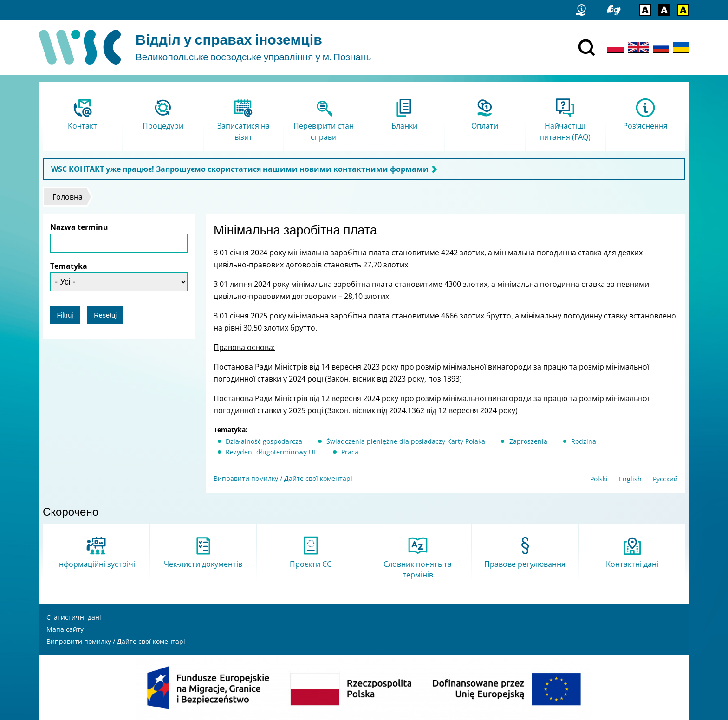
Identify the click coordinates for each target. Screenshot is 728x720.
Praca (350, 452)
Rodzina (584, 441)
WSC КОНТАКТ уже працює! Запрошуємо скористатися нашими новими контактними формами (240, 169)
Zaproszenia (528, 441)
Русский (665, 479)
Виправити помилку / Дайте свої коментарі (283, 478)
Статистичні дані (74, 617)
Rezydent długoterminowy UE (271, 452)
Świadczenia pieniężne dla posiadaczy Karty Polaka (406, 441)
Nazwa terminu (79, 227)
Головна (68, 197)
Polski (599, 479)
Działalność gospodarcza (264, 441)
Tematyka (69, 266)
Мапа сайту (65, 629)
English (630, 479)
